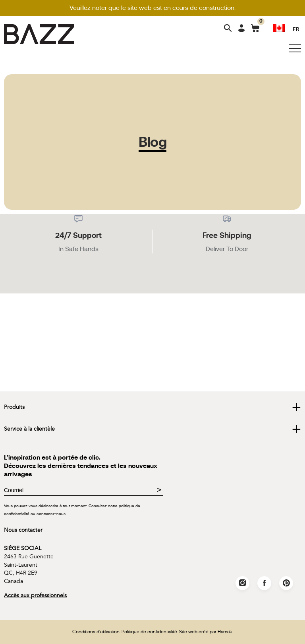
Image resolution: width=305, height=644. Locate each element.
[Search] (228, 29)
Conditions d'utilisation (96, 632)
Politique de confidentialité (149, 632)
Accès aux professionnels (35, 595)
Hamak (225, 632)
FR (296, 29)
